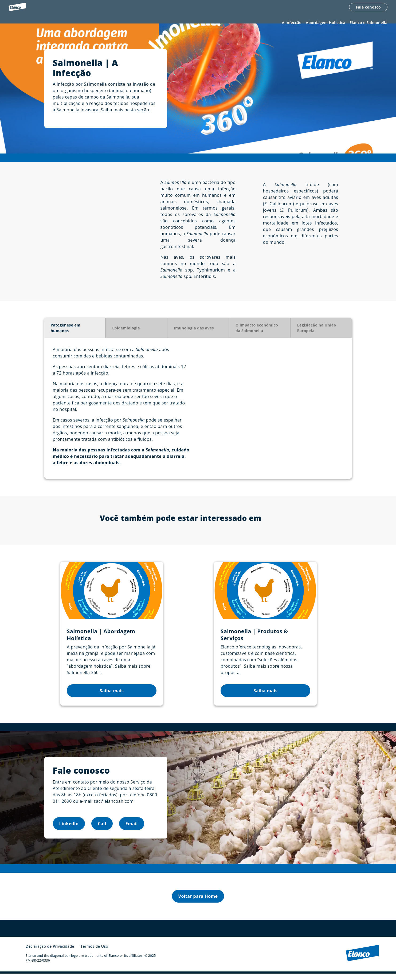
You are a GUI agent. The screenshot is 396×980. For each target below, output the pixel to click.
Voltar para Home (198, 903)
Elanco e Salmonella (368, 23)
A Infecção (292, 23)
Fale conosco (368, 7)
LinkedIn (69, 830)
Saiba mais (112, 697)
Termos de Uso (95, 953)
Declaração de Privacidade (50, 953)
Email (132, 830)
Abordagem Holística (326, 23)
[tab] (75, 334)
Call (102, 830)
